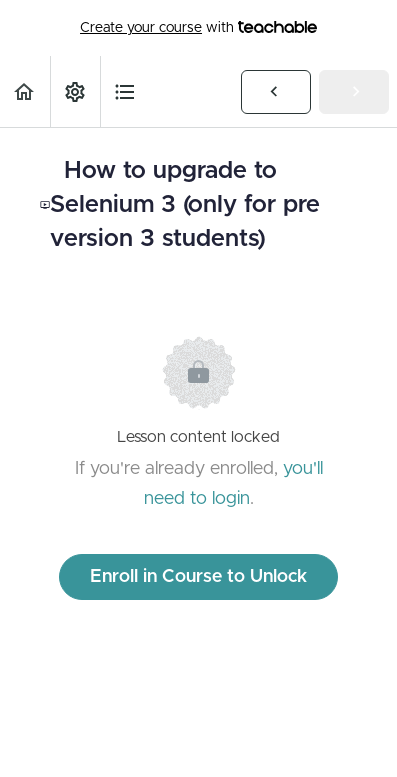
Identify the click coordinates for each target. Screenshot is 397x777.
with (198, 28)
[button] (25, 91)
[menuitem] (75, 91)
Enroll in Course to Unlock (198, 577)
